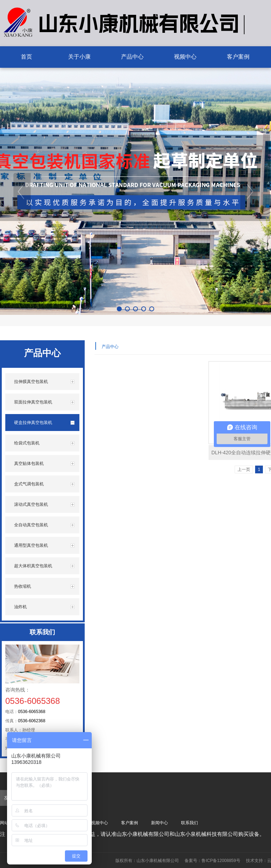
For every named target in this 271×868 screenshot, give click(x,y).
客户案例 (130, 823)
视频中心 (100, 823)
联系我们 (189, 823)
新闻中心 (159, 823)
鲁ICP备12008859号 (221, 861)
